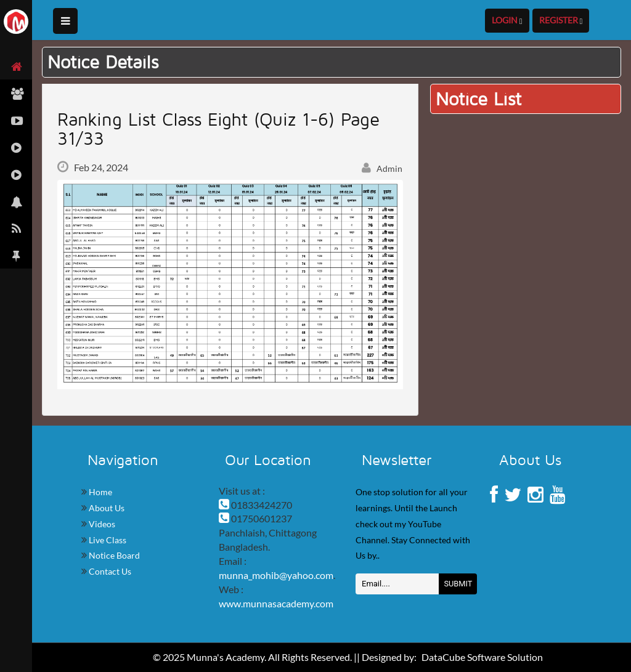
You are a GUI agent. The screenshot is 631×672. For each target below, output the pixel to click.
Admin (382, 168)
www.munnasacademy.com (276, 603)
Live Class (107, 540)
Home (100, 492)
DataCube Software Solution (482, 657)
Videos (101, 524)
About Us (106, 508)
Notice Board (113, 555)
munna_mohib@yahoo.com (276, 575)
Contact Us (109, 571)
